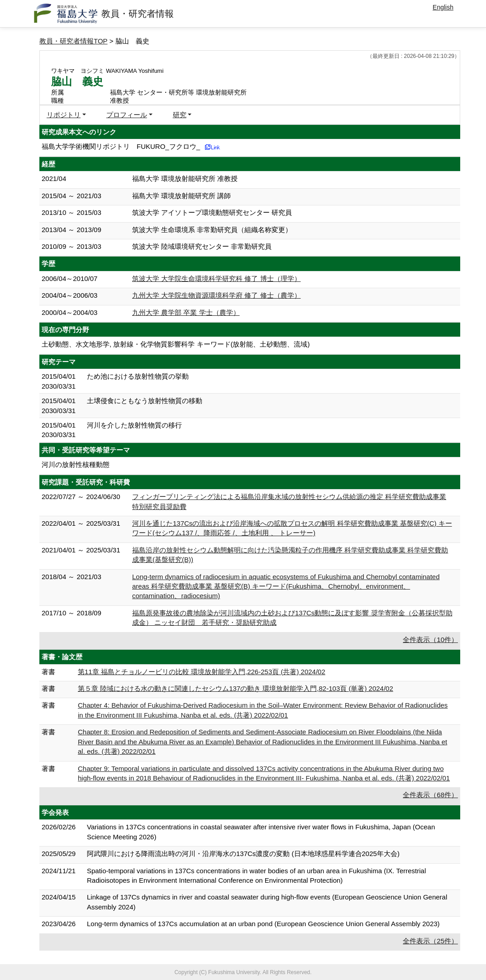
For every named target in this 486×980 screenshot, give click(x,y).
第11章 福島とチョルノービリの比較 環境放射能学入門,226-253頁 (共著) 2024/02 (202, 672)
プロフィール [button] (127, 115)
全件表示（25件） (430, 941)
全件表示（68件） (430, 795)
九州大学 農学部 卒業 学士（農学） (186, 312)
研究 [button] (180, 115)
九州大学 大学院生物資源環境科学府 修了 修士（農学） (217, 295)
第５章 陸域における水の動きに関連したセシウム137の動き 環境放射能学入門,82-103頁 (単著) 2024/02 (236, 688)
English (443, 7)
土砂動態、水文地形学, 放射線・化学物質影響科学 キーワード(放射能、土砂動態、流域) (176, 344)
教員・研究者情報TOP (74, 41)
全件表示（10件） (430, 640)
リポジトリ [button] (64, 115)
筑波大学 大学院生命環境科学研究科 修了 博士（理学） (217, 278)
